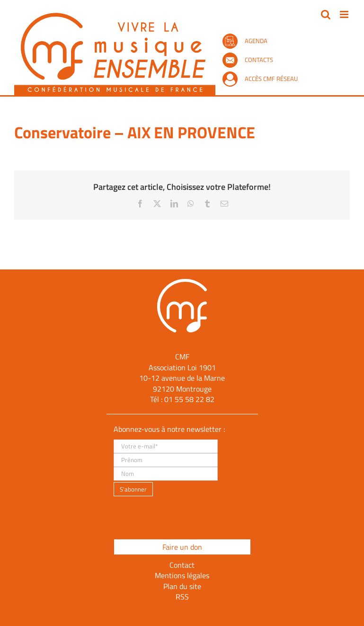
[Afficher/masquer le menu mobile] (345, 14)
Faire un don (182, 547)
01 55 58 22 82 (189, 399)
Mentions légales (182, 575)
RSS (182, 597)
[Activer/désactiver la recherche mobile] (326, 14)
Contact (182, 565)
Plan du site (182, 586)
